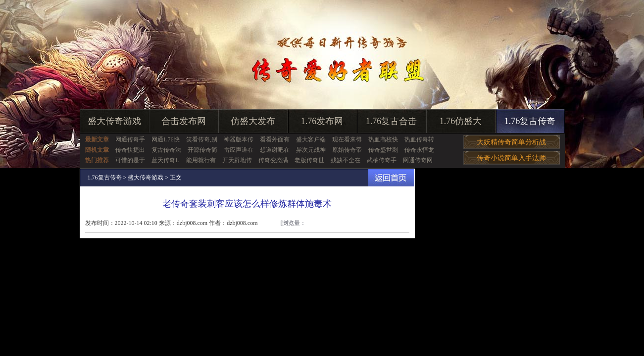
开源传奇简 (202, 150)
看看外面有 (275, 139)
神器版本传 (239, 139)
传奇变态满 (273, 160)
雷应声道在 (239, 150)
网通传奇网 (418, 160)
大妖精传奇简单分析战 (511, 142)
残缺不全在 (346, 160)
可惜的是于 (130, 160)
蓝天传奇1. (166, 160)
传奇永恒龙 (419, 150)
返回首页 (391, 178)
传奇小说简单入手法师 (511, 158)
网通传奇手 (130, 139)
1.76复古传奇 (530, 121)
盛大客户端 (311, 139)
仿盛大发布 (253, 121)
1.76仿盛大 (461, 121)
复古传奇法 (166, 150)
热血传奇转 (419, 139)
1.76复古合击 (392, 121)
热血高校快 (383, 139)
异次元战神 (311, 150)
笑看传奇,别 (202, 139)
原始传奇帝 (347, 150)
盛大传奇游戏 (114, 121)
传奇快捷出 (130, 150)
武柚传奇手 (382, 160)
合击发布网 (184, 121)
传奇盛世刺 (383, 150)
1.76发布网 (322, 121)
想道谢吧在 (275, 150)
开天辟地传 (237, 160)
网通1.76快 (166, 139)
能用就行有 (201, 160)
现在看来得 (347, 139)
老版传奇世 (309, 160)
